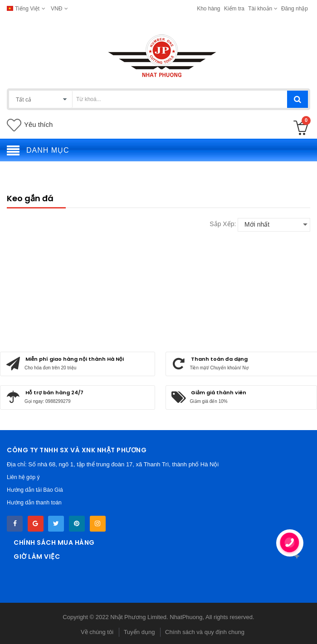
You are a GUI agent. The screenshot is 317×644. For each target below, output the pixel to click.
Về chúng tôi (97, 632)
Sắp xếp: (223, 224)
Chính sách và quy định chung (205, 632)
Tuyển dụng (139, 632)
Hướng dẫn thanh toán (34, 503)
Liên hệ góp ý (23, 477)
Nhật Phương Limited (138, 617)
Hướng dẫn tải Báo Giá (35, 490)
